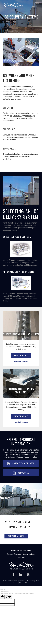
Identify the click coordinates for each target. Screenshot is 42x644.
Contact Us (21, 558)
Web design (29, 581)
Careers (15, 583)
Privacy (21, 583)
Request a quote (16, 536)
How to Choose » (21, 362)
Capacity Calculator (21, 464)
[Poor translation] (8, 597)
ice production (16, 116)
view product (21, 356)
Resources (21, 473)
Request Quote (26, 550)
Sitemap (28, 583)
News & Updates (29, 554)
